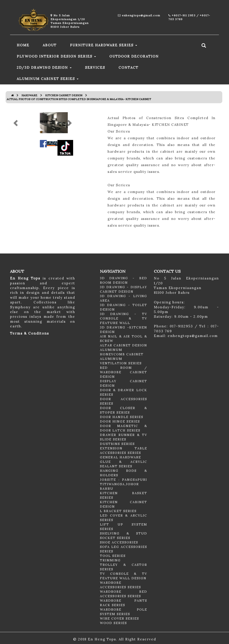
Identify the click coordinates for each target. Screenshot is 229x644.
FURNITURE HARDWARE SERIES (104, 45)
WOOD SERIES (113, 623)
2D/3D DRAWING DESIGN (44, 68)
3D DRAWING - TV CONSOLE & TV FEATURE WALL (124, 318)
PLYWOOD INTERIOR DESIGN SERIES (56, 56)
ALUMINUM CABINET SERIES (48, 79)
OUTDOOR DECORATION (134, 56)
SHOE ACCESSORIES (119, 542)
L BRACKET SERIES (118, 511)
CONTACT (128, 68)
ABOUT (50, 45)
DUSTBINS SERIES (117, 444)
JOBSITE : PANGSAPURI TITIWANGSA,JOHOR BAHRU (124, 484)
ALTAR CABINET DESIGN (124, 345)
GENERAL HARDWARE (121, 457)
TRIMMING (110, 560)
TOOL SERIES (113, 556)
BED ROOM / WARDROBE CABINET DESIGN (124, 372)
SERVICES (95, 68)
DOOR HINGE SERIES (120, 421)
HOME (23, 45)
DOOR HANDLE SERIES (122, 417)
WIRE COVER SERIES (120, 618)
